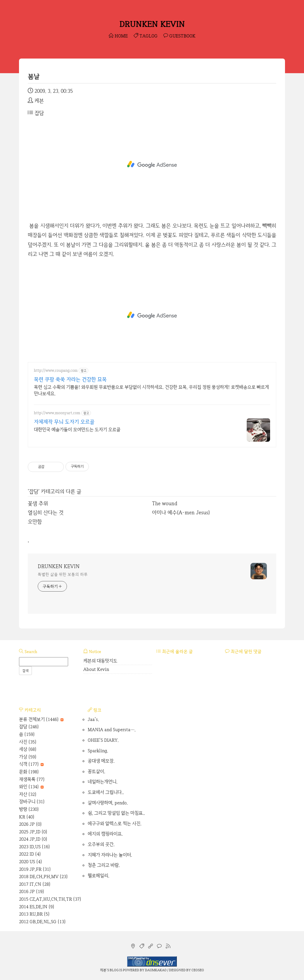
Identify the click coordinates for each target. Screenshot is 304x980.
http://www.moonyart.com (57, 413)
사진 (28, 742)
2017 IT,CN (35, 884)
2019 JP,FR (35, 869)
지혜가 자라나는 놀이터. (110, 855)
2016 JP (32, 891)
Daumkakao (156, 970)
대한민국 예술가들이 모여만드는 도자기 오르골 (77, 430)
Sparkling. (98, 751)
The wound (165, 503)
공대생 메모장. (101, 761)
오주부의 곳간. (101, 844)
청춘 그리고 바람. (104, 865)
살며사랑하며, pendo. (108, 803)
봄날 (34, 77)
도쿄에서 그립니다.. (106, 792)
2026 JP (30, 824)
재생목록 (32, 779)
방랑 (29, 809)
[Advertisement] (152, 165)
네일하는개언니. (103, 782)
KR (27, 817)
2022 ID (30, 854)
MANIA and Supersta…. (112, 730)
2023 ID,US (34, 847)
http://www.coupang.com (56, 370)
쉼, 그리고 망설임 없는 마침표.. (116, 813)
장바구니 (32, 802)
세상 (28, 749)
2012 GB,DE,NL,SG (42, 922)
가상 (28, 757)
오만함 (35, 521)
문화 (29, 772)
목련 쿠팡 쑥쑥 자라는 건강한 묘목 (70, 379)
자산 (28, 794)
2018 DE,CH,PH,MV (43, 877)
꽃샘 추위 (38, 503)
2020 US (31, 862)
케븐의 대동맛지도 (100, 661)
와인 (31, 787)
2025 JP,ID (33, 832)
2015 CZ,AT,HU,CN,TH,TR (50, 899)
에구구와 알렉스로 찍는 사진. (115, 824)
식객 (31, 764)
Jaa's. (93, 719)
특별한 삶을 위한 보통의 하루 (63, 574)
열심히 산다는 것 (46, 512)
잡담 (36, 113)
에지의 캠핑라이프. (105, 834)
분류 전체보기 (41, 719)
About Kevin (96, 669)
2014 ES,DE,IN (37, 907)
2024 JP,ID (33, 839)
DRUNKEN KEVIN (152, 24)
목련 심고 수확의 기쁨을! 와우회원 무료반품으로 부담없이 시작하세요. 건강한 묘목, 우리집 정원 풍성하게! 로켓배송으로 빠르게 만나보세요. (151, 390)
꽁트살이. (96, 771)
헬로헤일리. (99, 876)
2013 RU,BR (34, 914)
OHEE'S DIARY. (103, 740)
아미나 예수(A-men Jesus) (181, 512)
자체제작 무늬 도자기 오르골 (64, 422)
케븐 (103, 970)
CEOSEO (198, 970)
